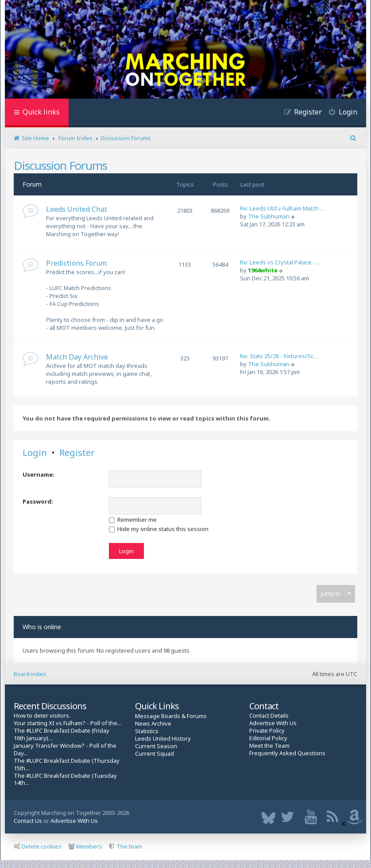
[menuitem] (340, 113)
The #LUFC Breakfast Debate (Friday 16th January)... (62, 734)
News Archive (153, 724)
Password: (38, 501)
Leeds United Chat (77, 209)
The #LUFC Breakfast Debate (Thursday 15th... (67, 765)
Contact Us (28, 821)
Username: (39, 474)
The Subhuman (269, 216)
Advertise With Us (273, 723)
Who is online (42, 627)
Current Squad (155, 754)
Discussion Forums (60, 165)
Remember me (133, 520)
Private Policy (267, 731)
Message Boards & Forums (171, 716)
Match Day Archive (77, 357)
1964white (263, 270)
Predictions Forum (76, 263)
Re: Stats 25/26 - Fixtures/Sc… (279, 356)
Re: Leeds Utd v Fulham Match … (282, 208)
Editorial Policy (268, 738)
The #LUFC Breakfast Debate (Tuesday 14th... (65, 780)
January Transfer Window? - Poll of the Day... (65, 749)
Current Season (156, 746)
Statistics (147, 731)
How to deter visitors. (42, 716)
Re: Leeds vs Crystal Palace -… (280, 262)
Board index (30, 674)
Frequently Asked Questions (287, 753)
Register (77, 453)
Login (35, 453)
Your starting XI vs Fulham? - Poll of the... (68, 723)
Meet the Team (269, 746)
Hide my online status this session (159, 529)
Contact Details (269, 716)
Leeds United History (163, 739)
